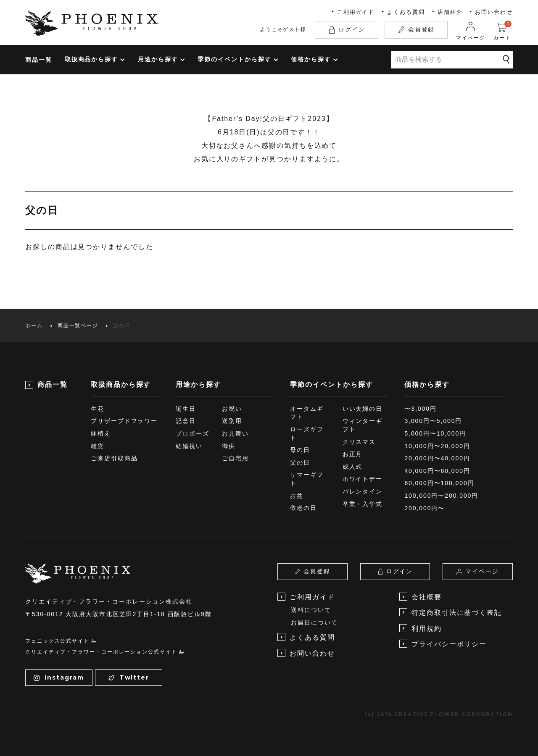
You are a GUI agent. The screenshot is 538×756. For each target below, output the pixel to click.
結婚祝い (189, 446)
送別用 (232, 421)
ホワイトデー (363, 479)
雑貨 (98, 446)
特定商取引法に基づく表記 (451, 612)
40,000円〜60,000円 (437, 471)
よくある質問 (406, 12)
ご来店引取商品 (114, 458)
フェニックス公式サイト (61, 641)
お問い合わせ (494, 12)
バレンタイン (363, 491)
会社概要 (421, 597)
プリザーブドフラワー (124, 421)
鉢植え (101, 433)
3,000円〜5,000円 (433, 421)
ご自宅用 (235, 458)
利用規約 (421, 628)
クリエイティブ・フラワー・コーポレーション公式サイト (105, 652)
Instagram (59, 677)
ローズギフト (307, 433)
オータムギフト (307, 413)
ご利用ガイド (356, 12)
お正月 (353, 454)
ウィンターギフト (363, 425)
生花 (98, 409)
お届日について (314, 622)
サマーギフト (307, 479)
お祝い (232, 409)
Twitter (129, 677)
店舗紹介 (450, 12)
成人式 (353, 467)
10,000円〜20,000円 (437, 446)
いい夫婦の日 (363, 409)
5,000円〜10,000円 (435, 433)
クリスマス (359, 442)
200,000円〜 (425, 508)
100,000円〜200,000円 (441, 496)
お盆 (297, 496)
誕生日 (186, 409)
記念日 (186, 421)
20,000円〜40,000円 (437, 458)
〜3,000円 (420, 409)
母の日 (300, 450)
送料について (311, 610)
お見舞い (235, 433)
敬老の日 (303, 508)
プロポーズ (193, 433)
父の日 (300, 462)
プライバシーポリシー (443, 644)
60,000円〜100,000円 (439, 483)
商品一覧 (39, 60)
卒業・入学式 (363, 504)
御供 (229, 446)
